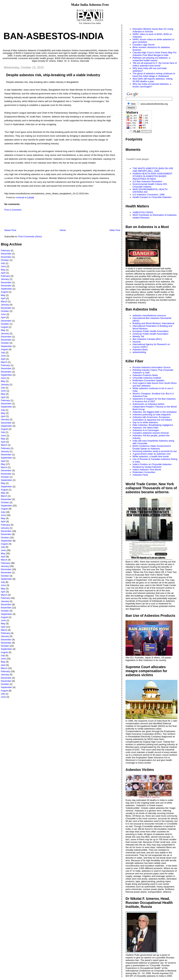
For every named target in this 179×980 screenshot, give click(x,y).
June (3, 266)
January (5, 279)
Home (63, 230)
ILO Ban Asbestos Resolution (147, 181)
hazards (137, 342)
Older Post (115, 230)
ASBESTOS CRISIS (143, 212)
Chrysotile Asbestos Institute (147, 378)
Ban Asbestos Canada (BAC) (147, 339)
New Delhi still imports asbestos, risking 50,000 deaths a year (152, 80)
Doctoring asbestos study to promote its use (155, 451)
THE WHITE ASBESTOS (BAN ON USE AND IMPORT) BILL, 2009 (153, 170)
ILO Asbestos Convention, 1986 (148, 195)
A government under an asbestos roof (151, 454)
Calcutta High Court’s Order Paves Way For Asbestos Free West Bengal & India (154, 54)
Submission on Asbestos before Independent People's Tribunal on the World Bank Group (155, 407)
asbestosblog (139, 352)
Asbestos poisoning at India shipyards (152, 415)
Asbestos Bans (140, 350)
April (3, 273)
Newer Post (10, 230)
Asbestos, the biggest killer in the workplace (155, 412)
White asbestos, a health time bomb (151, 456)
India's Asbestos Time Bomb (147, 470)
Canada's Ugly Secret (143, 45)
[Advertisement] (42, 221)
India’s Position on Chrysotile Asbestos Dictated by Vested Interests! (152, 466)
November (6, 257)
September (6, 289)
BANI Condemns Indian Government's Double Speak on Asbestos (152, 447)
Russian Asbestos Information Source (151, 367)
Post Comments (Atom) (30, 236)
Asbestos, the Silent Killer (145, 428)
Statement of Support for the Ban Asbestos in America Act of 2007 (154, 400)
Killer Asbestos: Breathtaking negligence (153, 425)
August (4, 292)
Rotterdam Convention (144, 472)
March (4, 301)
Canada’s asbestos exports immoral (151, 433)
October (5, 260)
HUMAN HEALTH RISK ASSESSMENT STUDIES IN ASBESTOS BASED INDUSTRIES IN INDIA (152, 176)
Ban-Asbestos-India (54, 36)
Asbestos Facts (140, 475)
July (3, 263)
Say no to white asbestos (145, 422)
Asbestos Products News (145, 375)
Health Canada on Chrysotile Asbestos (152, 197)
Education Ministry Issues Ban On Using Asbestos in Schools (153, 30)
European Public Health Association (151, 331)
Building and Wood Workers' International (153, 323)
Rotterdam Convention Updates (148, 380)
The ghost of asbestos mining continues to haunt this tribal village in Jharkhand (154, 75)
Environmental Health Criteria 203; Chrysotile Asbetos (150, 185)
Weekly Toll (138, 336)
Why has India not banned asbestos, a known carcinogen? (152, 85)
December (6, 254)
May (3, 270)
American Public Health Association (150, 334)
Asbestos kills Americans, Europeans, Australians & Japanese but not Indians (152, 418)
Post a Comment (13, 210)
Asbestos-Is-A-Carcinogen (146, 430)
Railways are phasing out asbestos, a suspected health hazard (151, 59)
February (5, 250)
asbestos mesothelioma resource (149, 315)
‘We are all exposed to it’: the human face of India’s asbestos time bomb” (155, 64)
